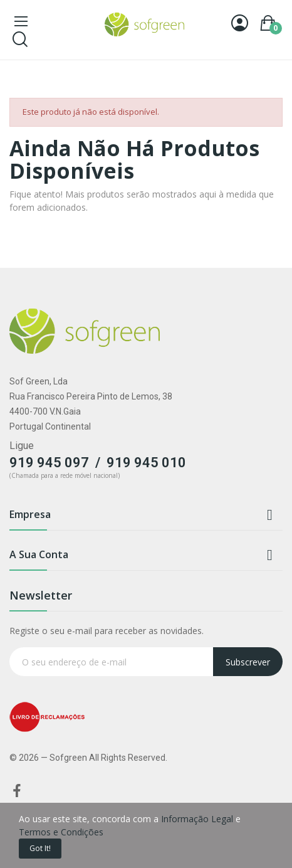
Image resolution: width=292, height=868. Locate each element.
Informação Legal (197, 819)
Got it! (40, 848)
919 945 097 (49, 463)
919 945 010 (146, 463)
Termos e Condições (61, 832)
